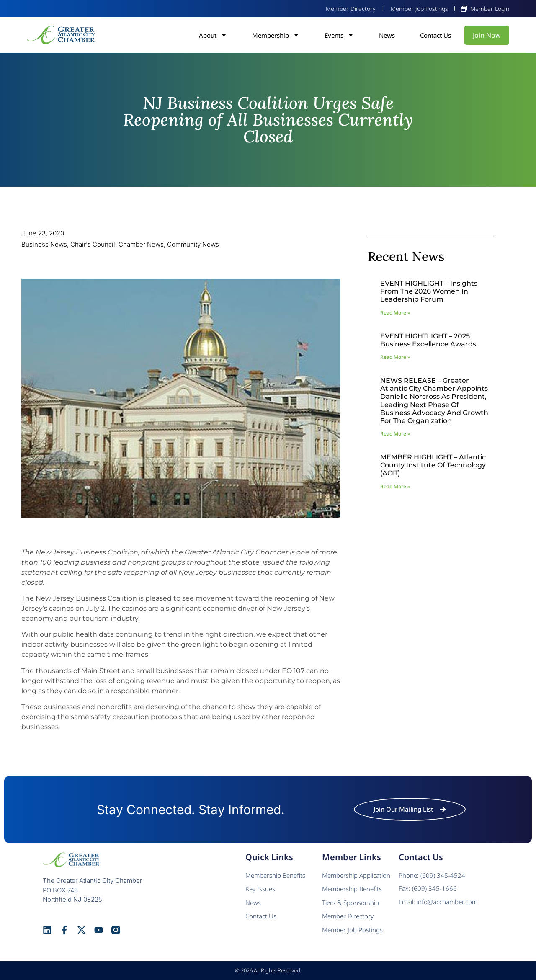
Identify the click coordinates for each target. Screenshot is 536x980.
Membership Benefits (275, 875)
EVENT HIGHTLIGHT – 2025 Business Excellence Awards (428, 340)
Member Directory (348, 916)
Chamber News (141, 244)
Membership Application (356, 875)
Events (339, 35)
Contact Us (435, 35)
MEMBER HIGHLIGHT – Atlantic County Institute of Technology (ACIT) (433, 465)
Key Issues (260, 889)
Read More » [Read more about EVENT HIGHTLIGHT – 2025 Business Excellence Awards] (395, 357)
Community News (193, 244)
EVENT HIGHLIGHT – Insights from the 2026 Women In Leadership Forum (429, 291)
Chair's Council (93, 244)
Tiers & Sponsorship (350, 903)
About (213, 35)
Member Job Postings (352, 930)
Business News (44, 244)
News (387, 35)
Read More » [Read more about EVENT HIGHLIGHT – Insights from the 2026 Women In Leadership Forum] (395, 313)
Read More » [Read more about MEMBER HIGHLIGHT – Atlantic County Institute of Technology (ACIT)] (395, 486)
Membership (276, 35)
